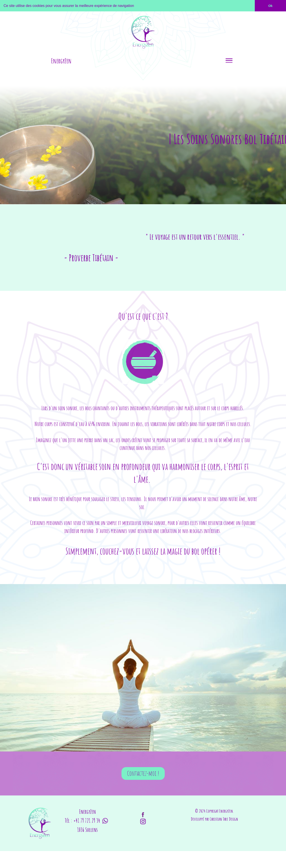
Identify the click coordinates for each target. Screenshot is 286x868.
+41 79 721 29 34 (87, 820)
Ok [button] (270, 6)
